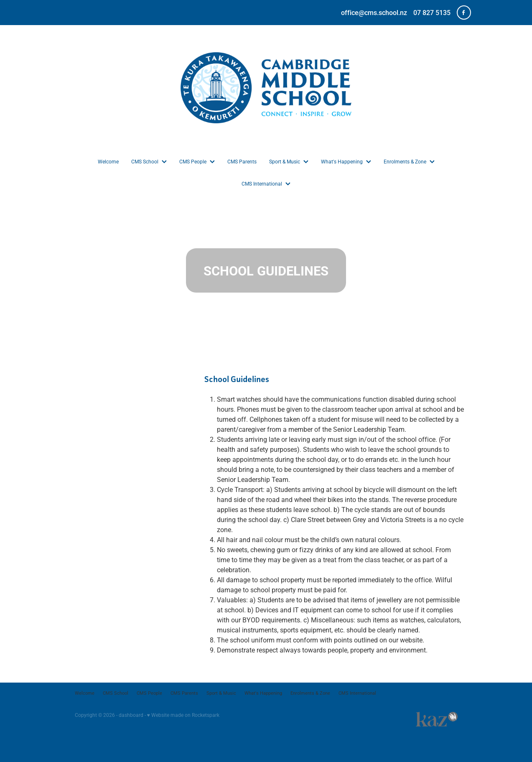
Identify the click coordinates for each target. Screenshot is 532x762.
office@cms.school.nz (374, 12)
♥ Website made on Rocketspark (183, 715)
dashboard (131, 715)
